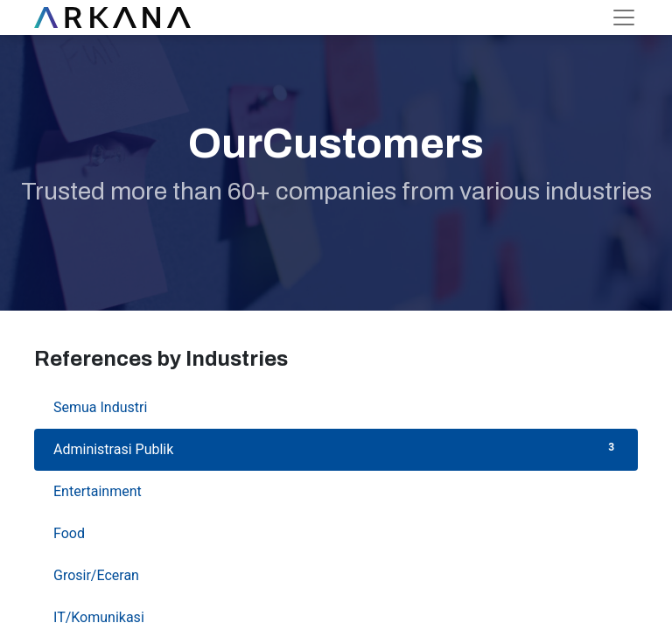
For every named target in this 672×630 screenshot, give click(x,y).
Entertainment (336, 490)
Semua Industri (336, 406)
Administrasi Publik (336, 448)
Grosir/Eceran (336, 574)
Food (336, 532)
